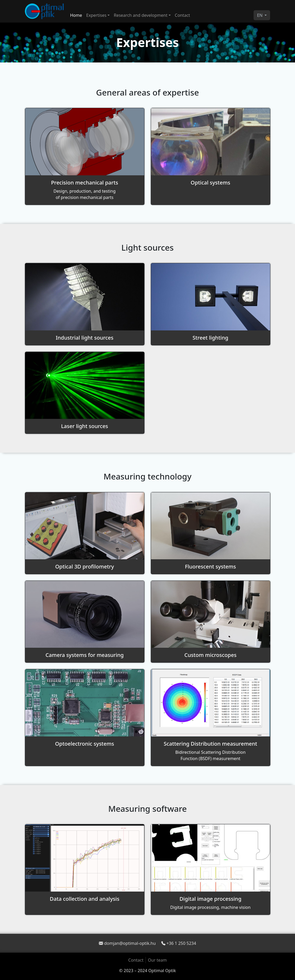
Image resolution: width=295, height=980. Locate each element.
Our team (157, 960)
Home (76, 15)
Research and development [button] (141, 15)
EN (260, 15)
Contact (183, 15)
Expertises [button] (96, 15)
